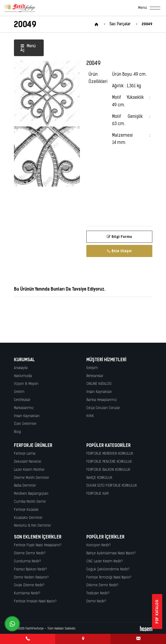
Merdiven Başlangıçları (31, 494)
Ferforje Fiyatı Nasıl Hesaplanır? (38, 545)
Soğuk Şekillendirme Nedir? (108, 569)
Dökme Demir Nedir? (102, 585)
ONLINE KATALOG (99, 384)
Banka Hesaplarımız (102, 400)
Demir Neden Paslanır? (31, 578)
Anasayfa (21, 368)
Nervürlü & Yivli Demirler (32, 526)
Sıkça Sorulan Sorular (103, 408)
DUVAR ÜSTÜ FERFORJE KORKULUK (112, 486)
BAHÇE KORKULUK (99, 478)
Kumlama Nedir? (27, 593)
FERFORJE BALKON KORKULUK (108, 470)
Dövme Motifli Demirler (32, 478)
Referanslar (95, 376)
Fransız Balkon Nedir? (30, 569)
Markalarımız (24, 408)
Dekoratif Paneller (28, 462)
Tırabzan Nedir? (98, 593)
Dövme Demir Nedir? (30, 553)
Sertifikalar (22, 400)
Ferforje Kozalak (26, 510)
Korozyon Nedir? (99, 545)
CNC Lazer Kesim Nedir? (105, 561)
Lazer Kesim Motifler (29, 470)
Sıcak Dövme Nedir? (29, 585)
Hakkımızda (23, 376)
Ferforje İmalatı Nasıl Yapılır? (35, 601)
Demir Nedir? (96, 601)
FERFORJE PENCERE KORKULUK (109, 462)
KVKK (90, 416)
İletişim (92, 368)
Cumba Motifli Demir (30, 502)
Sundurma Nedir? (27, 561)
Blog (17, 432)
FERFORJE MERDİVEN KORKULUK (110, 454)
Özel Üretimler (25, 424)
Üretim (19, 392)
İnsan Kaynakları (27, 416)
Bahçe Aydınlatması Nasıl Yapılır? (111, 553)
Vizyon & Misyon (26, 384)
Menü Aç (28, 48)
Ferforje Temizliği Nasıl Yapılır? (109, 578)
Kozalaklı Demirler (28, 518)
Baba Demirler (25, 486)
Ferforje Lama (25, 454)
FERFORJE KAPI (97, 494)
